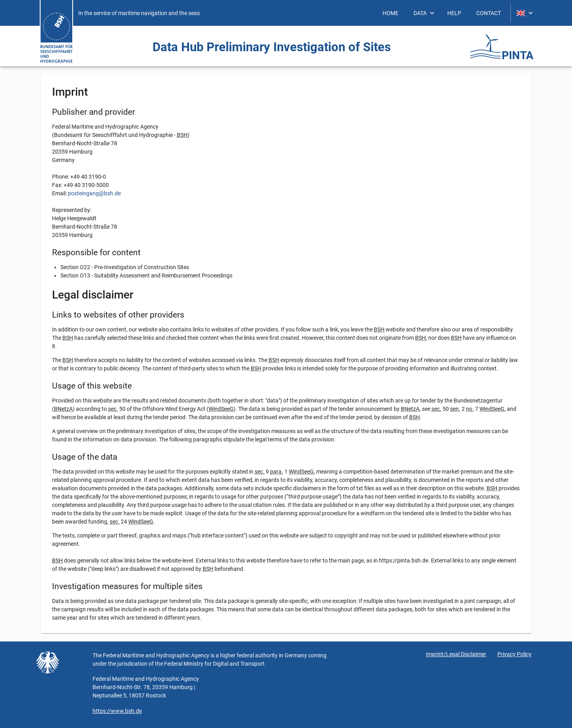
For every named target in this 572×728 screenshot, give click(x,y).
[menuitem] (390, 13)
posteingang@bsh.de (94, 193)
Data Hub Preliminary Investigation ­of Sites (272, 47)
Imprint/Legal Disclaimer (456, 654)
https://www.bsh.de (117, 711)
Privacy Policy (514, 654)
